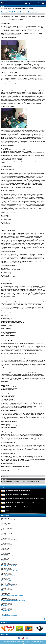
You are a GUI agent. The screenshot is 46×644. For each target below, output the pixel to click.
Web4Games (42, 641)
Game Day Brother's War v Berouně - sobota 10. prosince (12, 596)
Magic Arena (3, 530)
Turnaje (3, 488)
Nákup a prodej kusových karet (7, 545)
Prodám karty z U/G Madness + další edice (9, 576)
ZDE (38, 481)
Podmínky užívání (30, 641)
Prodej (2, 591)
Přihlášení (26, 3)
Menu (43, 3)
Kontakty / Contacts (8, 641)
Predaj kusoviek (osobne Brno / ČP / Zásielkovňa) (10, 571)
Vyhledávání (39, 3)
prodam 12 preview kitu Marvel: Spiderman (9, 521)
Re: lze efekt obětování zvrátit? (7, 556)
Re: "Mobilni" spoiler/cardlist (7, 536)
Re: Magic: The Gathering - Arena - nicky (9, 531)
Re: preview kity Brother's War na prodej (9, 586)
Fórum (30, 3)
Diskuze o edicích (4, 535)
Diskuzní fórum (5, 516)
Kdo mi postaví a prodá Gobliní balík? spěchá (10, 541)
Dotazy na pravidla (4, 525)
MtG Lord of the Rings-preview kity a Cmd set (10, 566)
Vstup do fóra (41, 619)
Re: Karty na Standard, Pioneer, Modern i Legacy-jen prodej (12, 546)
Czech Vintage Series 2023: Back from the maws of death (12, 581)
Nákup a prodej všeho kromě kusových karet (9, 520)
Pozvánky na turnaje (5, 550)
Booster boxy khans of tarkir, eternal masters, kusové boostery (13, 601)
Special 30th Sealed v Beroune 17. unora (9, 551)
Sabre (25, 643)
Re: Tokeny (3, 561)
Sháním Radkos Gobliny (6, 611)
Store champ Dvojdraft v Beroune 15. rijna (9, 616)
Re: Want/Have (4, 606)
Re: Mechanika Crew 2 (5, 526)
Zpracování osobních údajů (19, 641)
